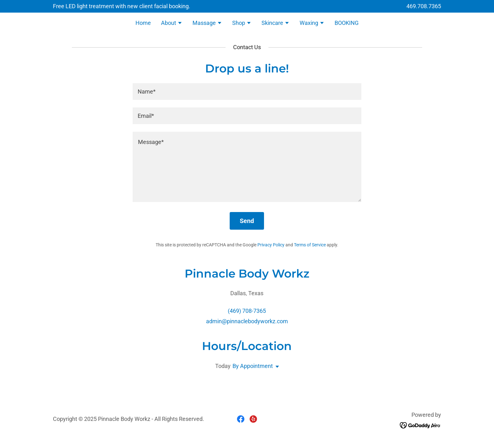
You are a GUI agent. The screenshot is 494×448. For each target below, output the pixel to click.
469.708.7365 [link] (424, 6)
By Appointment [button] (253, 366)
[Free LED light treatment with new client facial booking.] (122, 6)
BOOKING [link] (347, 23)
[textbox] (247, 92)
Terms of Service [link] (310, 245)
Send (247, 221)
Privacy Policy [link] (271, 245)
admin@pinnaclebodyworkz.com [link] (247, 321)
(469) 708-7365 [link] (247, 311)
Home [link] (143, 23)
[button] (172, 24)
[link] (241, 419)
